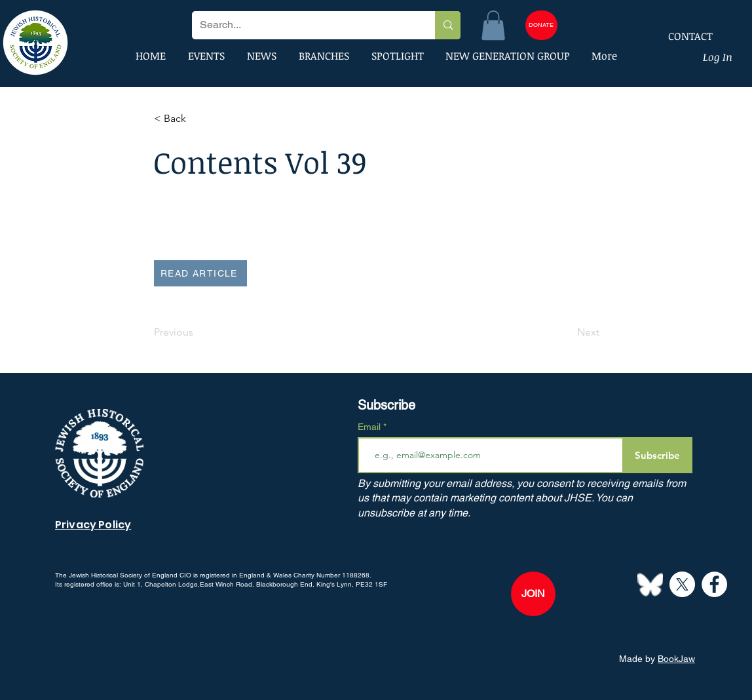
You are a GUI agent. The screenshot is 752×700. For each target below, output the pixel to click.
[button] (493, 25)
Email (370, 427)
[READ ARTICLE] (200, 273)
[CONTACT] (682, 36)
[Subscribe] (657, 455)
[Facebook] (714, 584)
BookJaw (676, 659)
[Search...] (304, 25)
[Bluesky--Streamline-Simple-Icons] (650, 584)
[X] (682, 584)
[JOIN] (533, 594)
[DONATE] (541, 25)
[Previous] (197, 332)
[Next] (567, 332)
